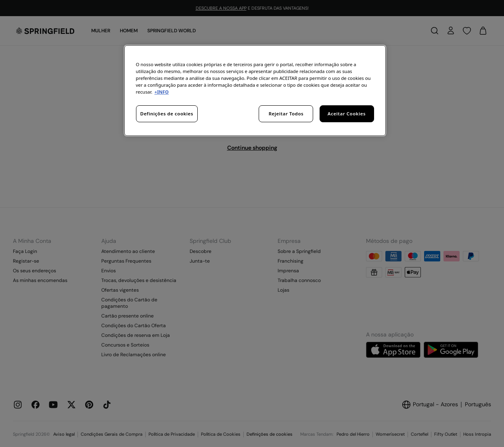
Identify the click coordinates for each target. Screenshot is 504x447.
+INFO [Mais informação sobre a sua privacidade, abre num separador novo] (162, 92)
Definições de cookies (167, 114)
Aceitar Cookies (347, 114)
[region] (255, 91)
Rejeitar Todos (286, 114)
